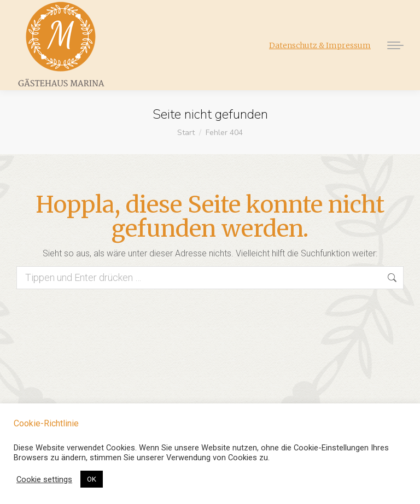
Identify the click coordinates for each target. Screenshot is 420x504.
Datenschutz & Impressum (320, 45)
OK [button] (92, 479)
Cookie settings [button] (44, 479)
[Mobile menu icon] (393, 45)
